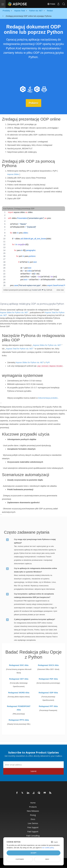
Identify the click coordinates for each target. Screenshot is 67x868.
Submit (33, 771)
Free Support (33, 827)
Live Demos (33, 823)
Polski (51, 4)
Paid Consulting (33, 836)
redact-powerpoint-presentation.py (18, 290)
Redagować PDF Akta (48, 679)
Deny (47, 859)
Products (33, 807)
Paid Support (33, 832)
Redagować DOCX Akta (48, 665)
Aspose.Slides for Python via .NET (14, 312)
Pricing (33, 815)
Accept (33, 853)
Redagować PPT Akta (48, 706)
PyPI (48, 362)
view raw (60, 290)
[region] (33, 249)
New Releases (33, 811)
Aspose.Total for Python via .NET (19, 349)
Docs (33, 819)
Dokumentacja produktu (48, 398)
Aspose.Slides (13, 174)
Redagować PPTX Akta (19, 720)
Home (33, 803)
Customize (20, 859)
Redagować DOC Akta (19, 665)
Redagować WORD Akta (19, 693)
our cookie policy (48, 848)
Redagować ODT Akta (19, 679)
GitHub (49, 290)
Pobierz (33, 103)
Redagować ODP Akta (48, 693)
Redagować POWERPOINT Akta (19, 708)
